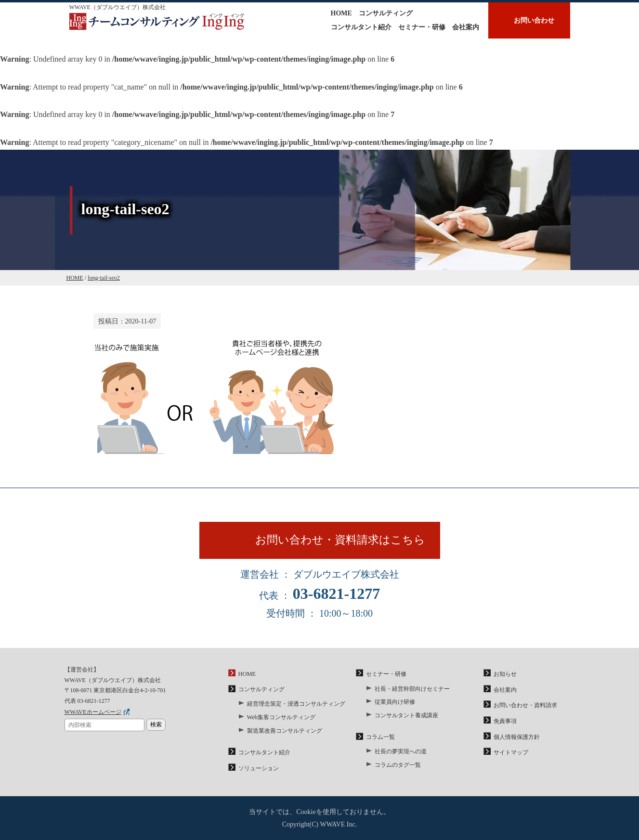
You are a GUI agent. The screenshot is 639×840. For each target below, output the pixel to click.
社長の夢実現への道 (401, 752)
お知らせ (505, 677)
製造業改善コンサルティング (285, 732)
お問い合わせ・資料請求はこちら (342, 542)
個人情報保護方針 (517, 737)
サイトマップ (511, 753)
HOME (341, 13)
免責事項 (505, 722)
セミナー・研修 (422, 27)
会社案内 (466, 27)
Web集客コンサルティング (281, 719)
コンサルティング (386, 13)
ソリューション (259, 768)
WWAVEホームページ (92, 714)
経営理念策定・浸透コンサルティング (296, 706)
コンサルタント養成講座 (406, 716)
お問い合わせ (534, 20)
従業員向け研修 (395, 704)
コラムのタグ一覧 (398, 765)
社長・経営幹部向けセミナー (412, 691)
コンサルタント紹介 (361, 27)
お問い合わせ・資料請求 (525, 707)
